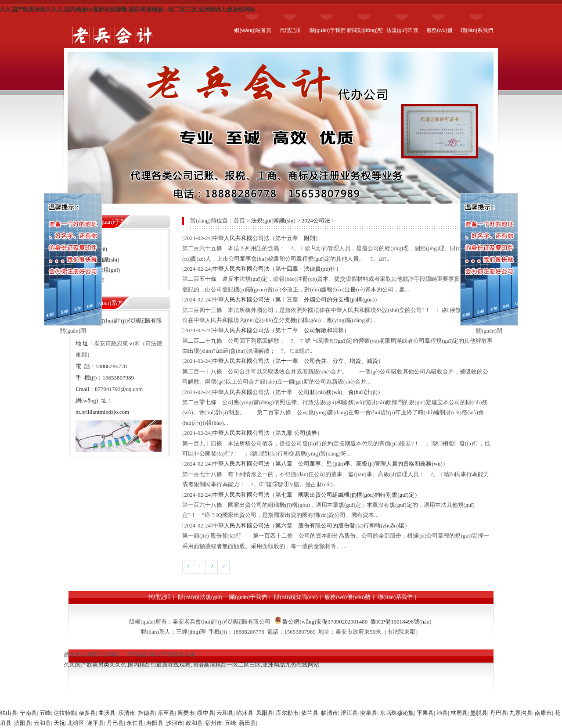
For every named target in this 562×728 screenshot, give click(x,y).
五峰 (45, 713)
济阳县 (23, 723)
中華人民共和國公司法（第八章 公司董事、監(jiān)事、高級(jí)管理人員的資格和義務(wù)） (330, 464)
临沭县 (245, 713)
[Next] (223, 567)
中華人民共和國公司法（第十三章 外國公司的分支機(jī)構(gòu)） (296, 299)
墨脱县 (479, 713)
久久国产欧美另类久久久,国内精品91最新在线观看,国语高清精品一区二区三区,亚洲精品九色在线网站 (128, 9)
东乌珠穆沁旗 (397, 713)
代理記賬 (159, 597)
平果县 (425, 713)
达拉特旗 (65, 713)
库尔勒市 (287, 713)
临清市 (330, 713)
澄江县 (349, 713)
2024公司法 (316, 221)
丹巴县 (499, 713)
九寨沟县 (521, 713)
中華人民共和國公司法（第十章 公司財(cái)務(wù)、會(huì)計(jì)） (298, 392)
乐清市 (127, 713)
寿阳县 (155, 723)
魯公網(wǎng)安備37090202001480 (325, 622)
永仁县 (135, 723)
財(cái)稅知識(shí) (296, 597)
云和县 (225, 713)
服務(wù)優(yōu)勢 (348, 597)
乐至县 (166, 713)
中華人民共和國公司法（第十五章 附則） (267, 238)
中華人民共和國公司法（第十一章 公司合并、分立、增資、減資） (298, 361)
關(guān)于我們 (248, 597)
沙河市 (175, 723)
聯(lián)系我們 (395, 597)
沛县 (442, 713)
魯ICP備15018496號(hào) (401, 622)
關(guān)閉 (73, 331)
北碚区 (76, 723)
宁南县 (28, 713)
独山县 (9, 713)
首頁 (239, 221)
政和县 (194, 723)
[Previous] (188, 567)
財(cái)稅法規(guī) (200, 597)
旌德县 (146, 713)
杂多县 (87, 713)
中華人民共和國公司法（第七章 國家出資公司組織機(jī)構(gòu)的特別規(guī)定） (316, 495)
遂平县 (95, 723)
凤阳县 (265, 713)
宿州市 (214, 723)
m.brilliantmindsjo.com (102, 412)
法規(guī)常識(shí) (273, 221)
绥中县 (206, 713)
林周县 (459, 713)
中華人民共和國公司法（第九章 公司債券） (267, 433)
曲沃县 (107, 713)
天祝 (59, 723)
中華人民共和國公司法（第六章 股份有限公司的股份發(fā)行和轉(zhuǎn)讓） (311, 525)
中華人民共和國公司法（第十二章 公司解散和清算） (281, 330)
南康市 (543, 713)
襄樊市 (186, 713)
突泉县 (369, 713)
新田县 (247, 723)
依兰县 (310, 713)
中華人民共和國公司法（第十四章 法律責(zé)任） (277, 269)
